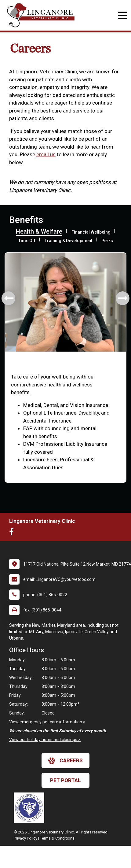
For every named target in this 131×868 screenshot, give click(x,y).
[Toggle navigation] (122, 15)
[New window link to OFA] (31, 808)
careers (65, 761)
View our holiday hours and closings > (45, 740)
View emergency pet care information (46, 722)
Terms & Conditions (57, 838)
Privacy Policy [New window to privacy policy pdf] (25, 838)
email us (46, 154)
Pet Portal (65, 780)
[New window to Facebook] (13, 533)
